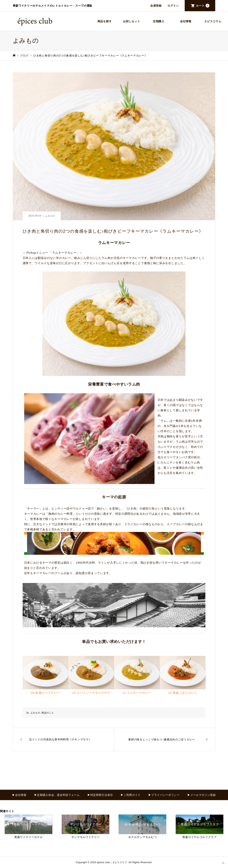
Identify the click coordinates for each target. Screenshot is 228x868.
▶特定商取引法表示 (100, 795)
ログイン (173, 6)
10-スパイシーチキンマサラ (91, 693)
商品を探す (105, 21)
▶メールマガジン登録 (202, 795)
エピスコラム (213, 21)
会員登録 (156, 6)
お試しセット (132, 21)
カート (203, 6)
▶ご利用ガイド (131, 795)
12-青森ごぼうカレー (183, 693)
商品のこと (48, 713)
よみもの (50, 216)
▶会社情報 (19, 795)
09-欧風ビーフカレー (45, 693)
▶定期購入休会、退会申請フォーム (57, 795)
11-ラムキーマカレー (137, 693)
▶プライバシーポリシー (164, 795)
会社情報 (186, 21)
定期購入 (159, 21)
